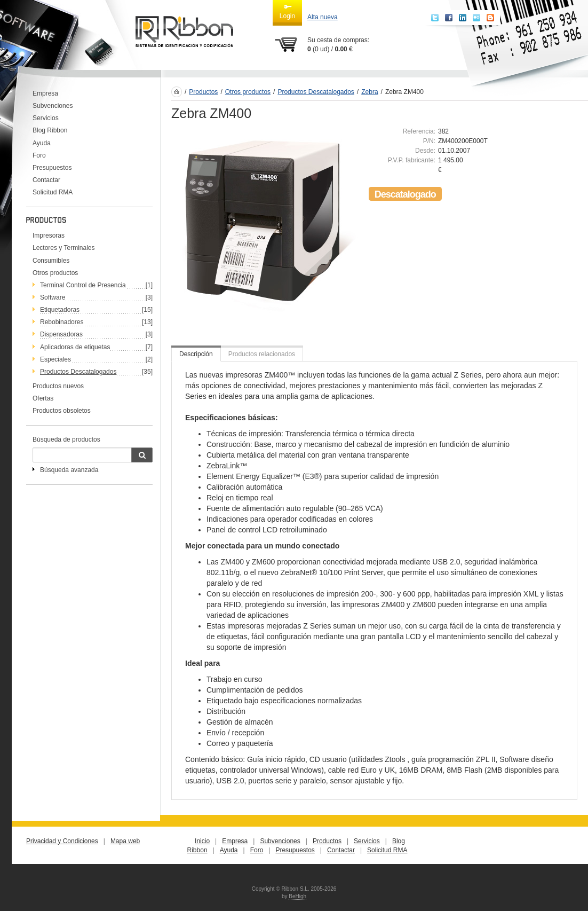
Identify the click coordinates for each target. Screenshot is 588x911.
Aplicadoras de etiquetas (75, 347)
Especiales (55, 359)
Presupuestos (52, 168)
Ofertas (43, 398)
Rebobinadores (62, 322)
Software (53, 297)
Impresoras (49, 235)
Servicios (46, 118)
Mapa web (125, 841)
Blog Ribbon (50, 130)
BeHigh (297, 896)
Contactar (46, 180)
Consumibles (51, 261)
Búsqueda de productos (66, 439)
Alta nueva (323, 17)
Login (287, 11)
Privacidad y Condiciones (62, 841)
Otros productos (55, 273)
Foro (39, 155)
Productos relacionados (262, 354)
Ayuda (42, 143)
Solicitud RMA (53, 192)
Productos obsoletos (62, 411)
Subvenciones (53, 106)
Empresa (45, 93)
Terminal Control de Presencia (83, 285)
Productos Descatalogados (78, 372)
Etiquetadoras (60, 310)
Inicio (202, 841)
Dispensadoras (61, 334)
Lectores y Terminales (64, 248)
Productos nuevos (58, 386)
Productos (203, 92)
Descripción (196, 354)
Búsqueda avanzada (69, 470)
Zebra (370, 92)
